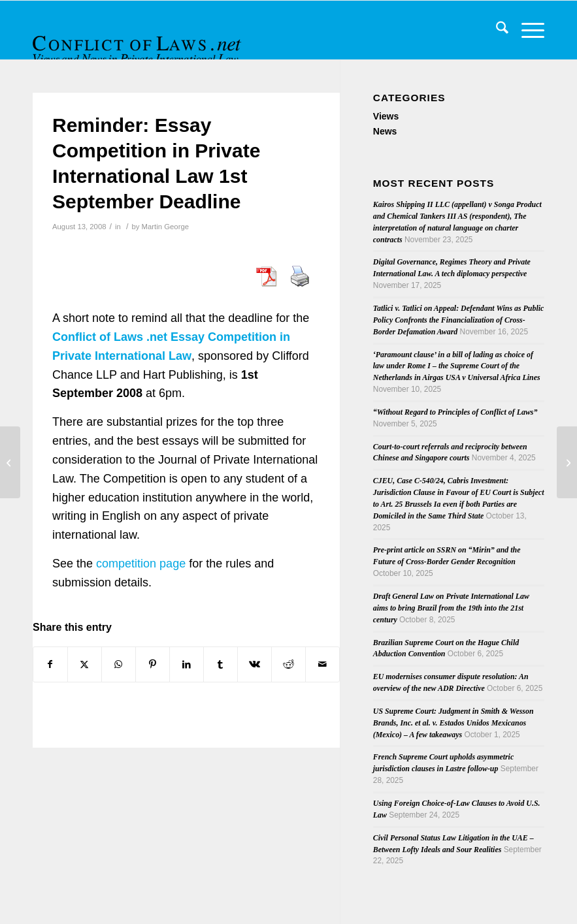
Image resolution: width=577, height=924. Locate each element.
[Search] (496, 30)
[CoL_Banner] (139, 41)
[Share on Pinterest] (153, 664)
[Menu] (526, 30)
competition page (141, 564)
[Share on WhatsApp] (119, 664)
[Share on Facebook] (50, 664)
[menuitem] (496, 30)
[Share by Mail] (322, 664)
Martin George (165, 227)
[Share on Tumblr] (221, 664)
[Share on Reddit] (288, 664)
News (385, 131)
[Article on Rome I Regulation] (567, 462)
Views (386, 116)
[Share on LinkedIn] (187, 664)
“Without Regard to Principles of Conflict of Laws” (455, 412)
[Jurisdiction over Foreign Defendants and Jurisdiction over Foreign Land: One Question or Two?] (10, 462)
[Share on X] (85, 664)
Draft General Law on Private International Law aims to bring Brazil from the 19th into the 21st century (451, 608)
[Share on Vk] (255, 664)
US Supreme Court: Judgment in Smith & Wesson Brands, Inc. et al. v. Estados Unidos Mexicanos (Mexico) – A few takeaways (453, 723)
